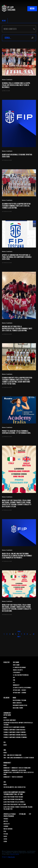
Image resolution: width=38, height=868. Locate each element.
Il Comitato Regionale (20, 668)
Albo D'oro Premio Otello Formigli (14, 802)
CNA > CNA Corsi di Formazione (13, 755)
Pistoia (6, 834)
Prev (19, 632)
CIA (14, 678)
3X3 (5, 782)
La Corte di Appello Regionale (22, 688)
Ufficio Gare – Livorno (20, 693)
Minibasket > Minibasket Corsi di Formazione (17, 768)
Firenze (6, 819)
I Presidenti (17, 673)
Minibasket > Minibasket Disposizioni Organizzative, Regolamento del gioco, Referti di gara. (18, 772)
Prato (5, 836)
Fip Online (22, 814)
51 (34, 634)
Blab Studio (12, 857)
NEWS (4, 21)
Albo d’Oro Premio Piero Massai (13, 799)
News (14, 698)
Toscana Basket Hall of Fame (13, 794)
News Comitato (17, 703)
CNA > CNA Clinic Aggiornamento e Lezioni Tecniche (19, 758)
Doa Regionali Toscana (19, 700)
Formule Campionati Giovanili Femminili (15, 737)
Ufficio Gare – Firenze (20, 690)
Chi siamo (16, 662)
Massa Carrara (8, 829)
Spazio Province (9, 816)
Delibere (6, 698)
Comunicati (7, 713)
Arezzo (6, 821)
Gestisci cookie (15, 854)
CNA (14, 680)
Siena (5, 842)
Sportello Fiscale (10, 814)
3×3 (14, 683)
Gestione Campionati (10, 720)
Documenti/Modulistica (20, 705)
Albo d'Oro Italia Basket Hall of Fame (15, 805)
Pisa (5, 831)
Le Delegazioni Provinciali (21, 675)
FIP (30, 814)
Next (19, 637)
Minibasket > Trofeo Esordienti (13, 777)
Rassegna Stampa (18, 708)
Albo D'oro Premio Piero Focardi (13, 797)
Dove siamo (16, 665)
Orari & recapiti (18, 670)
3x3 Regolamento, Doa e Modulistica (15, 787)
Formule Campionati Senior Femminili (15, 732)
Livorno (6, 826)
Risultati (7, 662)
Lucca (5, 839)
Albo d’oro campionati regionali (14, 792)
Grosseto (6, 824)
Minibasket (16, 685)
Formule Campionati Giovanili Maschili (15, 735)
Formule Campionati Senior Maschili (14, 730)
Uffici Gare (7, 715)
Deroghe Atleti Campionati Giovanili (14, 727)
